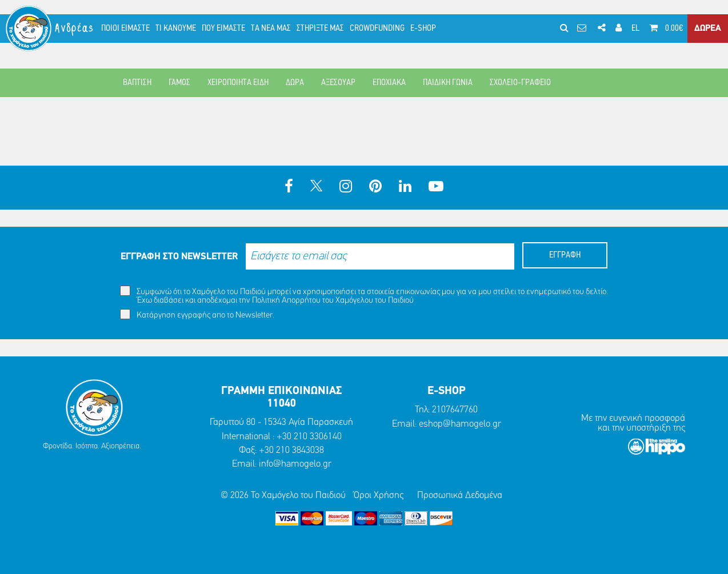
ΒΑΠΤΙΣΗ (137, 83)
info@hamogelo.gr (295, 464)
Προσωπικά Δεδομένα (460, 495)
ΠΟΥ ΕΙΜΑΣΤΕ (223, 29)
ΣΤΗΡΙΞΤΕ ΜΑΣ (320, 29)
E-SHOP (423, 29)
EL (635, 29)
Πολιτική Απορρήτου (286, 301)
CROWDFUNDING (377, 29)
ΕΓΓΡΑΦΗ (565, 255)
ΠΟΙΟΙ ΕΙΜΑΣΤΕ (125, 29)
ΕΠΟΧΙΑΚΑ (389, 83)
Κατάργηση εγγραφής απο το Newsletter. (197, 314)
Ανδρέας (75, 28)
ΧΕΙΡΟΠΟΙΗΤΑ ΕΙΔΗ (238, 83)
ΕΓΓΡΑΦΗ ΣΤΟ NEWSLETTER (179, 257)
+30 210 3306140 (309, 437)
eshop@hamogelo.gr (460, 424)
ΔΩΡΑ (295, 83)
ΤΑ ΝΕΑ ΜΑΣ (271, 29)
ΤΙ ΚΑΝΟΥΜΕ (176, 29)
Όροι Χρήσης (379, 495)
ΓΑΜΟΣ (179, 83)
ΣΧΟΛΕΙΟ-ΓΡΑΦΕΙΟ (520, 83)
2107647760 (455, 410)
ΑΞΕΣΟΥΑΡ (338, 83)
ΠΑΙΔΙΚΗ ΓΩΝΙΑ (448, 83)
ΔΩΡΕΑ (708, 29)
